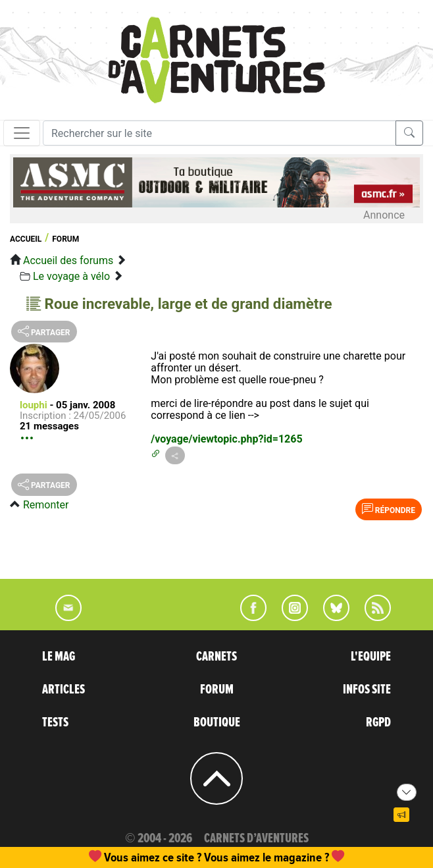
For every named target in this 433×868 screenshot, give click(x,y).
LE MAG (59, 657)
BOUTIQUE (217, 722)
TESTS (55, 722)
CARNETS (216, 657)
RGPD (378, 722)
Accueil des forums (68, 260)
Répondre (389, 509)
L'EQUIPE (371, 657)
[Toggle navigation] (22, 133)
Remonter (46, 505)
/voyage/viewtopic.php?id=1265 (226, 439)
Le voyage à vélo (71, 276)
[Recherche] (219, 133)
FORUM (217, 690)
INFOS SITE (367, 690)
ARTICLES (64, 690)
